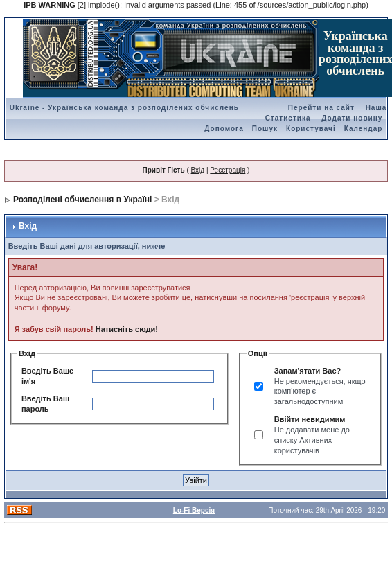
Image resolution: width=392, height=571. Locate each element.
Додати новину (352, 118)
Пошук (265, 129)
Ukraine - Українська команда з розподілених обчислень (124, 108)
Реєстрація (228, 170)
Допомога (224, 129)
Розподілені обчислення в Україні (82, 200)
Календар (364, 129)
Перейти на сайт (321, 108)
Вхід (198, 170)
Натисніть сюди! (127, 329)
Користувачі (311, 129)
